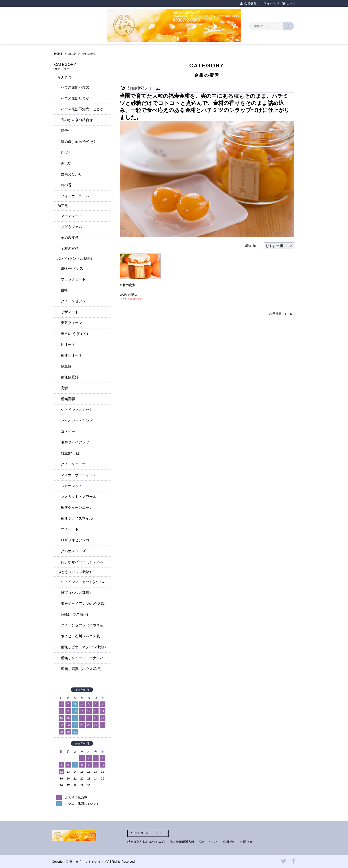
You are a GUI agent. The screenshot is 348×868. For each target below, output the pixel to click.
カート (291, 3)
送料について (209, 842)
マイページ (271, 3)
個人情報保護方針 (182, 842)
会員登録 (250, 3)
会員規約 (229, 842)
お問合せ (246, 842)
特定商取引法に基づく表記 (146, 842)
